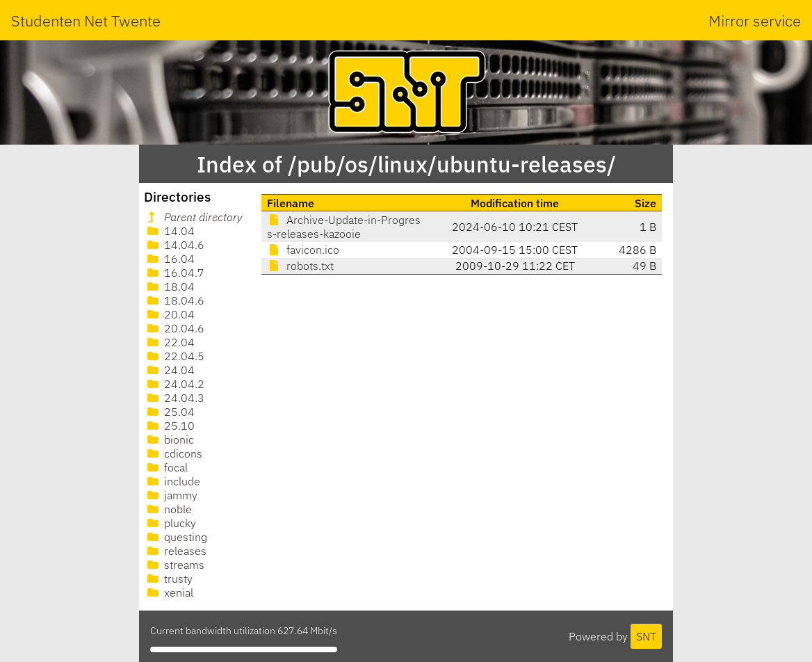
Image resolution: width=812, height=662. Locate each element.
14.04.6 (174, 245)
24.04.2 (174, 384)
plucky (170, 523)
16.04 (170, 259)
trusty (169, 579)
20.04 (170, 314)
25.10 (170, 426)
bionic (169, 439)
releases (176, 551)
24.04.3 (174, 398)
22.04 (170, 342)
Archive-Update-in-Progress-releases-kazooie (344, 227)
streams (174, 565)
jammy (171, 495)
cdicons (173, 453)
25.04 (170, 412)
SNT (646, 636)
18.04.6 (174, 300)
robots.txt (300, 266)
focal (166, 467)
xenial (169, 592)
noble (168, 509)
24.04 (170, 370)
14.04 (170, 231)
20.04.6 (174, 328)
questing (176, 537)
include (172, 481)
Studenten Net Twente (86, 21)
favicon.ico (303, 250)
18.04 (170, 286)
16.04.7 (174, 273)
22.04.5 (174, 356)
